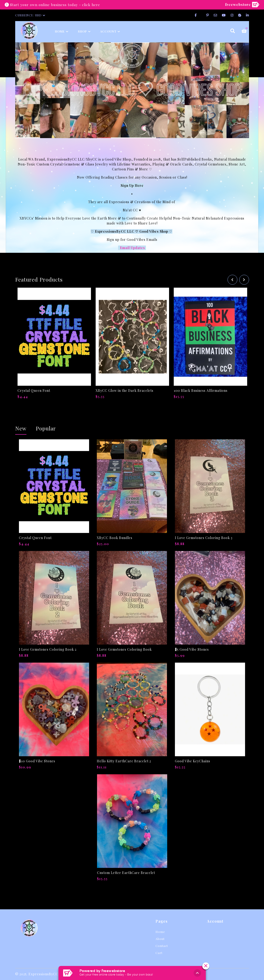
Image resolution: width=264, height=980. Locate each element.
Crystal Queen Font (34, 391)
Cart (159, 953)
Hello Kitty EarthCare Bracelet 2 (124, 761)
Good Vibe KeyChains (193, 761)
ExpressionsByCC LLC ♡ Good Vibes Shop (132, 231)
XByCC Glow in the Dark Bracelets (125, 391)
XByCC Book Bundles (115, 538)
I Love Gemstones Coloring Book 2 (48, 649)
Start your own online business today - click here (55, 5)
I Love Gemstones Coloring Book (124, 649)
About (160, 939)
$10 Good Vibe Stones (37, 761)
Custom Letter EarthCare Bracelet (126, 873)
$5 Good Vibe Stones (192, 649)
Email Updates (133, 248)
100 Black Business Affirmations (201, 391)
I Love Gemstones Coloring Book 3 (204, 538)
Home (60, 31)
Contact (162, 946)
